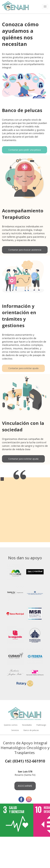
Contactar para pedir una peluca (25, 150)
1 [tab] (2, 479)
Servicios (15, 730)
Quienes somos (11, 725)
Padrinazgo (41, 725)
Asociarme (25, 786)
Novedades (27, 725)
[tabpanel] (25, 477)
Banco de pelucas (31, 730)
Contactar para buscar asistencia (25, 250)
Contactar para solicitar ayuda (23, 368)
